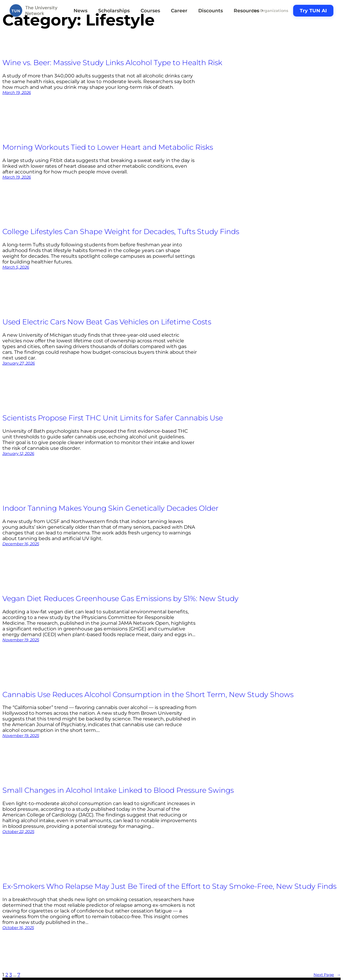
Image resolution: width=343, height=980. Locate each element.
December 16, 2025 (21, 544)
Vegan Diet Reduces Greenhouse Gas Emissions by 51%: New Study (120, 598)
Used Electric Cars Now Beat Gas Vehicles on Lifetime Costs (107, 322)
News (80, 11)
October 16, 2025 (18, 927)
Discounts (211, 11)
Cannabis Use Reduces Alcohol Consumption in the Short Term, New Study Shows (148, 694)
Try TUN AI (313, 11)
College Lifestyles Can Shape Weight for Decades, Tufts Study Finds (121, 231)
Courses (150, 11)
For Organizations (270, 11)
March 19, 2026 (17, 92)
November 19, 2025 (21, 640)
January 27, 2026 (19, 363)
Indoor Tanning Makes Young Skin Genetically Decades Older (110, 508)
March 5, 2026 (16, 267)
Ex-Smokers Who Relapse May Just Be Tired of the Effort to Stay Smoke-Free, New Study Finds (169, 886)
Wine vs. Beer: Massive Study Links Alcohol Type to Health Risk (112, 63)
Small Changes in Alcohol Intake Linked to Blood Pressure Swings (118, 790)
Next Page (327, 975)
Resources (249, 11)
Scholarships (114, 11)
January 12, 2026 (18, 453)
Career (179, 11)
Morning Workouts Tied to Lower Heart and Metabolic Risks (108, 147)
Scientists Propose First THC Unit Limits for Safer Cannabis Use (113, 418)
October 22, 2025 (18, 831)
